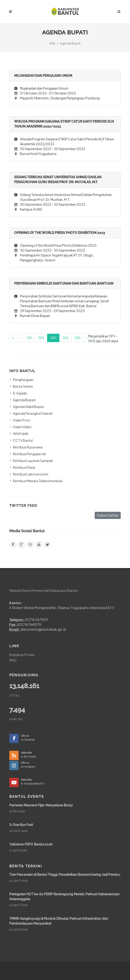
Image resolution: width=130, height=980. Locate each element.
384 (65, 338)
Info (52, 43)
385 (77, 338)
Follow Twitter (108, 515)
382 (41, 338)
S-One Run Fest (21, 825)
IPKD (13, 660)
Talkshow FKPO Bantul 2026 (31, 844)
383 (53, 338)
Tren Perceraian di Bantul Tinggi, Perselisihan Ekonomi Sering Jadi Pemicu (65, 875)
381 (29, 338)
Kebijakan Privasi (22, 655)
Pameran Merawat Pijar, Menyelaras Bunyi (41, 805)
